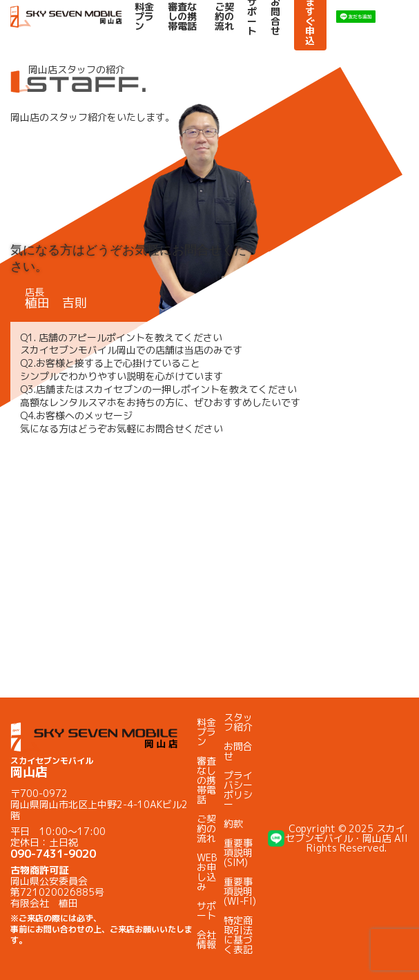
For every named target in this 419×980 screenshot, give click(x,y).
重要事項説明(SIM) (238, 853)
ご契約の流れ (224, 17)
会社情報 (206, 940)
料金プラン (144, 17)
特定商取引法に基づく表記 (238, 935)
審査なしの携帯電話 (182, 17)
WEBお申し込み (207, 872)
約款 (233, 824)
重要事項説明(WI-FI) (240, 891)
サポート (206, 911)
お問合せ (238, 751)
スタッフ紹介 (238, 722)
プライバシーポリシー (238, 790)
